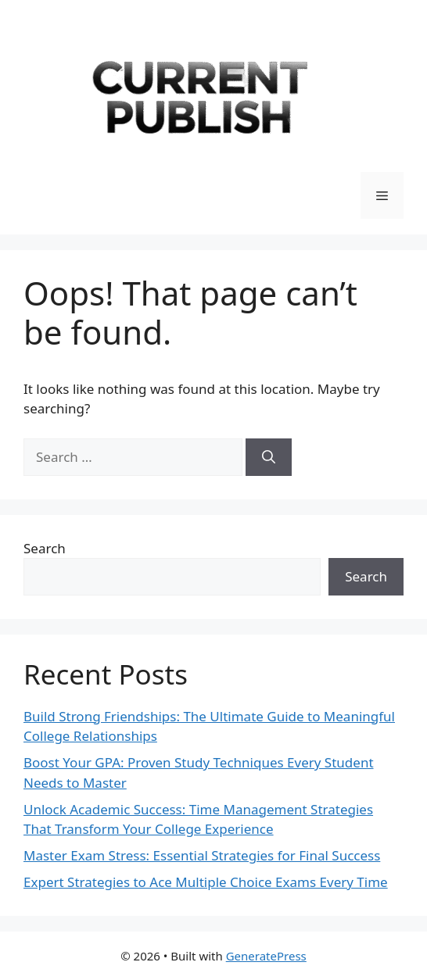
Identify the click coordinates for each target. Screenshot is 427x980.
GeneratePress (266, 956)
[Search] (269, 457)
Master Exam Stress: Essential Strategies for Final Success (202, 855)
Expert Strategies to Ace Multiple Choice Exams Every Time (206, 882)
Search (45, 548)
